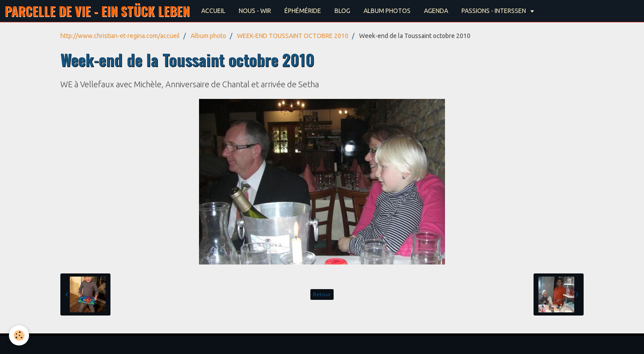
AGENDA (436, 11)
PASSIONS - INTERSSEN (494, 11)
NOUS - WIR (255, 11)
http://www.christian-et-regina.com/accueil (120, 36)
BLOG (342, 11)
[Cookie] (19, 335)
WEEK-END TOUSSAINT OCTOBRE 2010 (293, 36)
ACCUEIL (213, 11)
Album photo (208, 36)
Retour (322, 294)
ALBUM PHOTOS (387, 11)
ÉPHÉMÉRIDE (303, 11)
